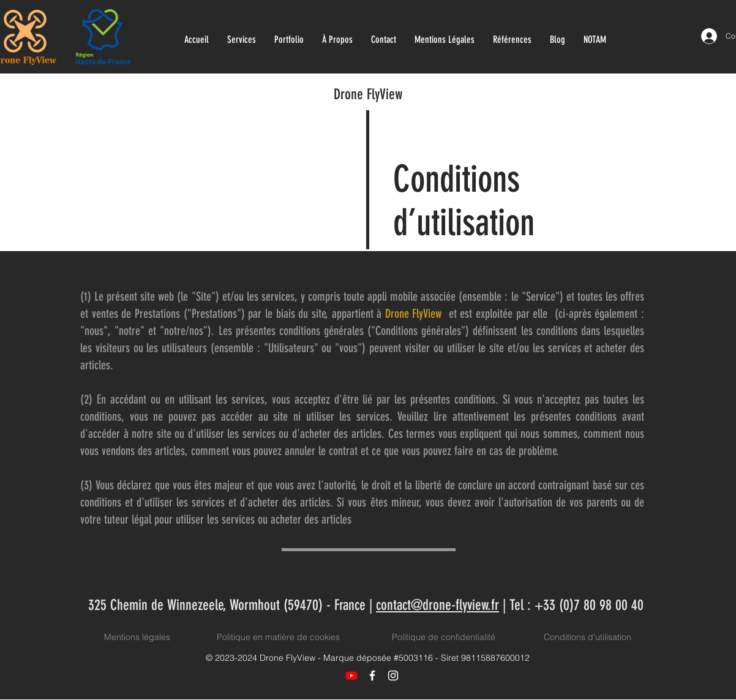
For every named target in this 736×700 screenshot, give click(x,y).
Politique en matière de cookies (280, 637)
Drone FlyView (368, 94)
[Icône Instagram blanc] (393, 676)
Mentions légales (137, 637)
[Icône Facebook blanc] (372, 676)
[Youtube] (351, 676)
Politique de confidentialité (444, 637)
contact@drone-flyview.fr (437, 605)
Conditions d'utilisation (588, 637)
